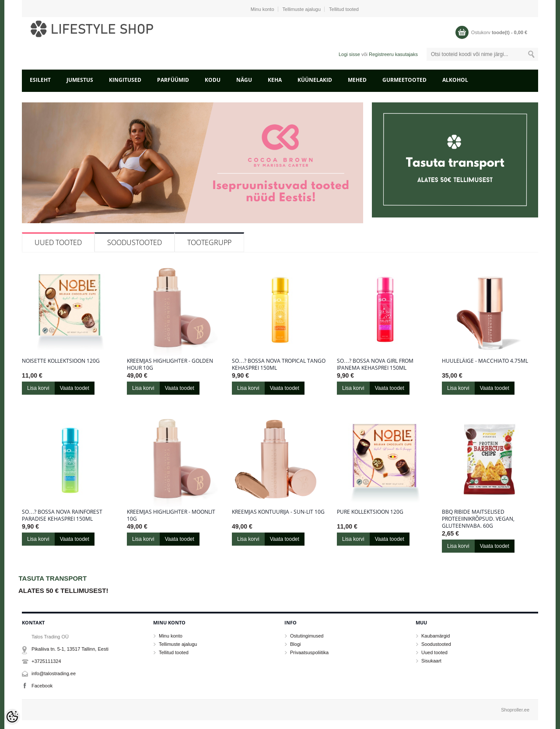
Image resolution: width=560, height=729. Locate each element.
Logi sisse (349, 54)
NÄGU (244, 80)
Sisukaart (431, 661)
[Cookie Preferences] (12, 717)
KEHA (275, 80)
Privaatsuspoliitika (309, 652)
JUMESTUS (80, 80)
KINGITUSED (125, 80)
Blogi (295, 644)
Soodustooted (135, 242)
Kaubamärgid (436, 636)
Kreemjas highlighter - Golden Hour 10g (170, 364)
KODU (213, 80)
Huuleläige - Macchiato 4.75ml (485, 361)
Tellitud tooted (344, 9)
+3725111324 (46, 661)
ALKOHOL (455, 80)
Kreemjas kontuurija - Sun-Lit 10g (278, 512)
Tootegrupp (209, 242)
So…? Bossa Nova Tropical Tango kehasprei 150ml (279, 364)
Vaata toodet (75, 388)
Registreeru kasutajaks (393, 54)
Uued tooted (58, 242)
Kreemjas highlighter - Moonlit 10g (171, 515)
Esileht (40, 80)
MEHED (357, 80)
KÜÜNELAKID (315, 80)
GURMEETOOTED (404, 80)
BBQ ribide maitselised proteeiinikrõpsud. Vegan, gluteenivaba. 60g (478, 519)
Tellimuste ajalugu (302, 9)
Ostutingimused (307, 636)
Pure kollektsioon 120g (370, 512)
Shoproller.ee (515, 710)
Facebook (42, 686)
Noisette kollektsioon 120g (61, 361)
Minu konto (262, 9)
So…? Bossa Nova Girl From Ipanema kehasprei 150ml (375, 364)
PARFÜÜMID (173, 80)
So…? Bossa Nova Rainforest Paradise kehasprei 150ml (62, 515)
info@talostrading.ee (54, 673)
